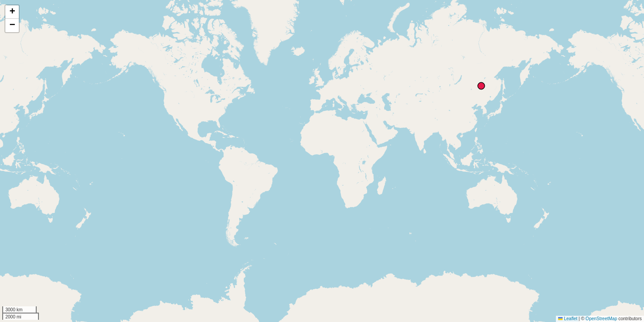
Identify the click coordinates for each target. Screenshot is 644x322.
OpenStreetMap (601, 319)
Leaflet (568, 319)
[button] (12, 12)
